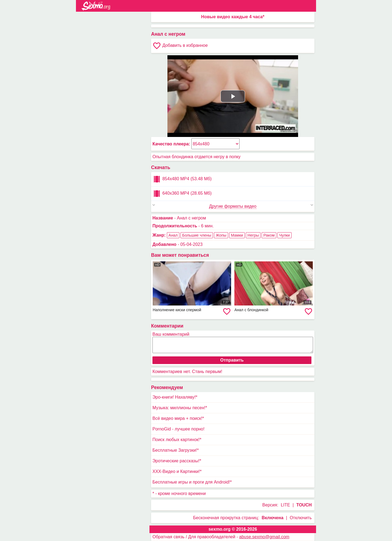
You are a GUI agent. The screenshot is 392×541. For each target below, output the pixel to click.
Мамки (237, 235)
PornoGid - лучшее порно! (178, 429)
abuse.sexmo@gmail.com (264, 537)
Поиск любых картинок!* (177, 440)
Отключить (301, 518)
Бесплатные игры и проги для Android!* (192, 482)
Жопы (221, 235)
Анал (173, 235)
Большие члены (197, 235)
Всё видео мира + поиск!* (178, 418)
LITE (286, 505)
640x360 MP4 (182, 194)
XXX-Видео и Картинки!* (177, 471)
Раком (269, 235)
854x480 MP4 (182, 179)
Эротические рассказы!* (177, 461)
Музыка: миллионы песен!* (180, 408)
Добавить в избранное (180, 46)
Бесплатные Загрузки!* (176, 450)
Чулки (284, 235)
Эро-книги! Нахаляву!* (175, 397)
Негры (253, 235)
